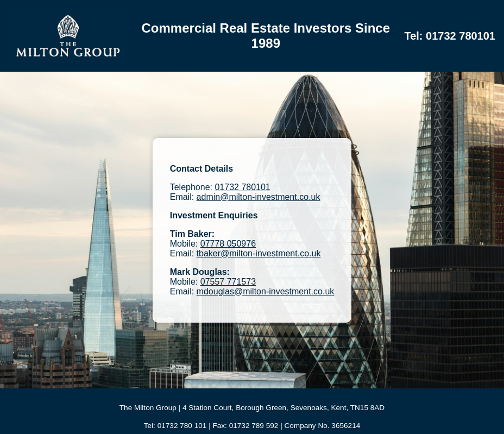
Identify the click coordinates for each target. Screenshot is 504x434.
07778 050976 (228, 244)
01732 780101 (242, 187)
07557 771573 (228, 282)
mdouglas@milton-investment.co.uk (266, 291)
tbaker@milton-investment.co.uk (259, 253)
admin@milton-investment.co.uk (259, 197)
